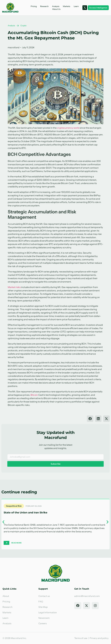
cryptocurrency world (68, 128)
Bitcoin (34, 395)
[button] (90, 419)
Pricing (34, 6)
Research (44, 6)
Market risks (14, 287)
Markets (67, 6)
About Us (56, 9)
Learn (76, 6)
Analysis (56, 6)
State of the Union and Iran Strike (25, 513)
